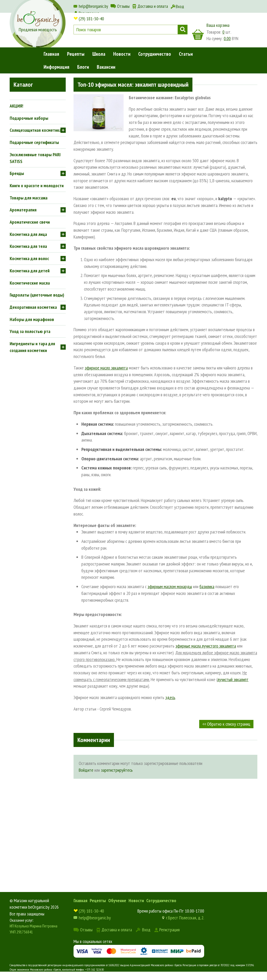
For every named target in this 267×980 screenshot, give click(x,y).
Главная (51, 54)
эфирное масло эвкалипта (106, 368)
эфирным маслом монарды (170, 586)
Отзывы (123, 6)
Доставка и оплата (153, 6)
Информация (56, 67)
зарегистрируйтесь (117, 770)
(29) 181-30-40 (91, 19)
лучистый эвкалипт (233, 679)
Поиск (183, 30)
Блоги (83, 67)
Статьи (186, 54)
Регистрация (169, 930)
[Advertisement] (165, 823)
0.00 (227, 38)
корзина (198, 35)
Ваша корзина (218, 25)
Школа (99, 54)
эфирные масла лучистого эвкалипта (206, 646)
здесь (170, 697)
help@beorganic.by (93, 6)
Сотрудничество (155, 54)
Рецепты (76, 54)
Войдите (86, 770)
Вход (180, 7)
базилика (207, 586)
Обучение (117, 900)
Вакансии (106, 67)
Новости (122, 54)
